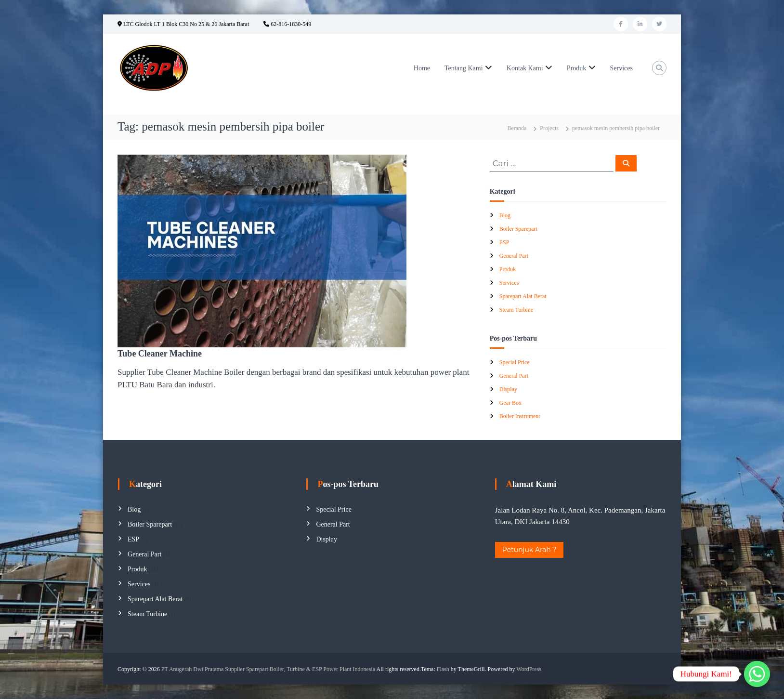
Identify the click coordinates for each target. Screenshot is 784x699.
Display (508, 389)
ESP (504, 242)
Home (422, 68)
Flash (443, 669)
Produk (576, 68)
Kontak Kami (525, 68)
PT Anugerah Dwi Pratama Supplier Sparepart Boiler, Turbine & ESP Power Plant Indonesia (268, 669)
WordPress (529, 669)
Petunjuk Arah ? (529, 550)
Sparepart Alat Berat (523, 296)
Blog (505, 215)
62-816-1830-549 (287, 24)
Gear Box (510, 403)
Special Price (515, 362)
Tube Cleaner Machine (160, 354)
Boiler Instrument (520, 416)
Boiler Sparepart (518, 229)
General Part (514, 256)
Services (621, 68)
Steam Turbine (516, 310)
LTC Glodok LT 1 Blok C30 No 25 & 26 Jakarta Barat (183, 24)
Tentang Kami (464, 68)
